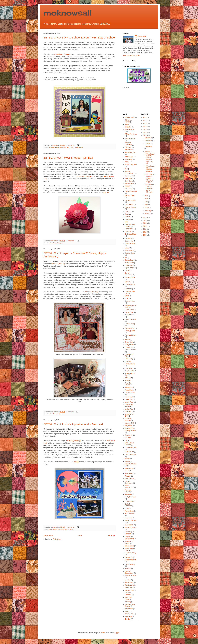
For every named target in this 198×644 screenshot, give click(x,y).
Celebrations (129, 229)
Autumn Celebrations (63, 147)
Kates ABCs (129, 387)
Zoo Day (128, 619)
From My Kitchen (131, 335)
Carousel (128, 219)
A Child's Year (130, 130)
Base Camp (129, 181)
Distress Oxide (130, 277)
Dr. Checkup (129, 289)
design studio (129, 263)
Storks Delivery (130, 564)
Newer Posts (48, 535)
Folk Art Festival (130, 319)
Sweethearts (129, 583)
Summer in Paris (131, 576)
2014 (145, 220)
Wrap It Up (128, 616)
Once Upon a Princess (129, 444)
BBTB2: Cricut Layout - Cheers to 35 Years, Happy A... (149, 178)
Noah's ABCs (129, 428)
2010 (145, 232)
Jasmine (128, 380)
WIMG (127, 611)
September (149, 147)
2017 (145, 132)
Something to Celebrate (129, 533)
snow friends (129, 525)
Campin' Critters (130, 207)
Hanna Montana (130, 350)
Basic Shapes (129, 184)
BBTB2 (76, 462)
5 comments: (71, 241)
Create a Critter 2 (131, 244)
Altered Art (128, 150)
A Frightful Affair (130, 138)
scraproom (128, 518)
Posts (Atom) (57, 539)
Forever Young (130, 324)
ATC (126, 169)
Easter (127, 296)
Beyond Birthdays (131, 191)
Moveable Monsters (128, 419)
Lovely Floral (129, 402)
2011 (145, 229)
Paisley (127, 461)
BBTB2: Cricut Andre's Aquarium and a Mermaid (73, 424)
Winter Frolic (129, 614)
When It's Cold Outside (130, 605)
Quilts (127, 508)
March (147, 208)
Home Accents (130, 364)
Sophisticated (129, 539)
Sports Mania (129, 546)
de (126, 258)
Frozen (127, 340)
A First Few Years (131, 134)
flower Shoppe (58, 243)
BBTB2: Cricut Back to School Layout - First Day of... (149, 159)
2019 (145, 126)
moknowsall (67, 13)
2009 (145, 235)
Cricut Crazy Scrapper (62, 54)
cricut (71, 147)
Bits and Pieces (130, 196)
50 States (128, 127)
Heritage (128, 361)
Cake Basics (129, 205)
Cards (127, 214)
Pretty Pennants (130, 497)
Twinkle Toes (129, 590)
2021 (145, 120)
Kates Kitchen (130, 390)
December (149, 138)
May (146, 202)
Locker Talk (129, 399)
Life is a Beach (130, 393)
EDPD (127, 298)
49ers (127, 124)
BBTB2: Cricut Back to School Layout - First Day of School (79, 38)
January (148, 214)
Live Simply (129, 397)
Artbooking (52, 147)
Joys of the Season (129, 384)
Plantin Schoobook (129, 482)
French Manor (130, 328)
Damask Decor (58, 414)
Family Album (69, 529)
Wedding (128, 602)
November (149, 141)
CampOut (128, 212)
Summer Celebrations (129, 572)
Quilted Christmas (128, 505)
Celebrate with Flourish (130, 225)
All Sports (128, 147)
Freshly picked (130, 331)
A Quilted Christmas (128, 144)
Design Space (130, 260)
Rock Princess (130, 514)
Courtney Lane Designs (85, 177)
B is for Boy (129, 176)
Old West (128, 438)
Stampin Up (129, 557)
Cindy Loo (128, 238)
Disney (127, 270)
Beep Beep (129, 189)
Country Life (129, 241)
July (146, 196)
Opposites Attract (131, 447)
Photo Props (129, 473)
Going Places (129, 345)
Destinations (129, 265)
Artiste (127, 162)
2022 (145, 117)
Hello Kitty (128, 359)
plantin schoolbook (129, 486)
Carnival (128, 217)
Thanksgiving (129, 585)
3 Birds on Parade (128, 121)
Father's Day (129, 312)
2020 (145, 123)
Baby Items (129, 178)
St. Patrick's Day (130, 553)
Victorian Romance (128, 594)
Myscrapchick (129, 423)
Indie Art (128, 378)
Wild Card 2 (129, 609)
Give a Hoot (129, 342)
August (147, 152)
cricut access (129, 251)
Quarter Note (129, 501)
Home (80, 535)
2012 (145, 226)
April (147, 205)
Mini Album (129, 412)
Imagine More (129, 371)
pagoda (127, 459)
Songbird (128, 536)
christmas (128, 232)
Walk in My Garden (129, 598)
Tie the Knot (129, 588)
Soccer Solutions (131, 527)
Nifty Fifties (129, 426)
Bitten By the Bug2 (59, 264)
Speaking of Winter (129, 542)
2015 (145, 217)
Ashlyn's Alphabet (131, 165)
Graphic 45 (129, 347)
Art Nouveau (129, 157)
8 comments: (71, 145)
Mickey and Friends (129, 406)
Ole (126, 440)
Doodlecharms (78, 147)
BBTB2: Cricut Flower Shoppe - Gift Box (68, 158)
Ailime (103, 633)
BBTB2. (106, 193)
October (148, 144)
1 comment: (70, 412)
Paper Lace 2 (129, 468)
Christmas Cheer (131, 234)
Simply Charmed (131, 520)
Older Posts (111, 535)
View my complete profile (131, 55)
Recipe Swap (129, 511)
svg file (127, 580)
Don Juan (128, 282)
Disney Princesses (59, 529)
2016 (145, 135)
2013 (145, 223)
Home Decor (129, 368)
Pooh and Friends (128, 491)
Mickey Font (129, 409)
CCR (127, 222)
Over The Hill (129, 452)
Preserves (128, 494)
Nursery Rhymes (131, 431)
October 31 (129, 435)
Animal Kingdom (130, 152)
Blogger (117, 633)
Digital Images (130, 268)
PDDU (127, 471)
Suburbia (128, 569)
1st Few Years (130, 117)
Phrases (128, 476)
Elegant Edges (130, 301)
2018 (145, 129)
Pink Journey (129, 479)
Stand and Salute (131, 560)
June (147, 199)
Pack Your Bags (130, 454)
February (148, 211)
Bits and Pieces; (130, 200)
